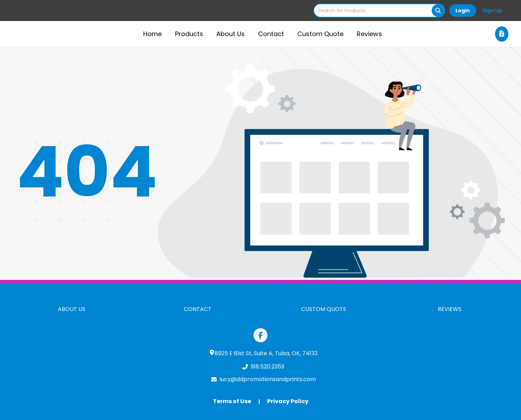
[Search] (438, 11)
